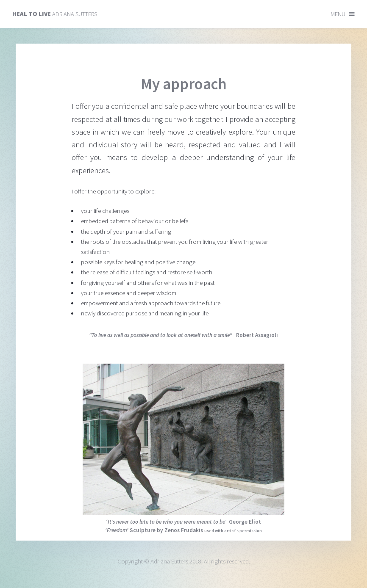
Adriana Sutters (55, 14)
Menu (338, 14)
